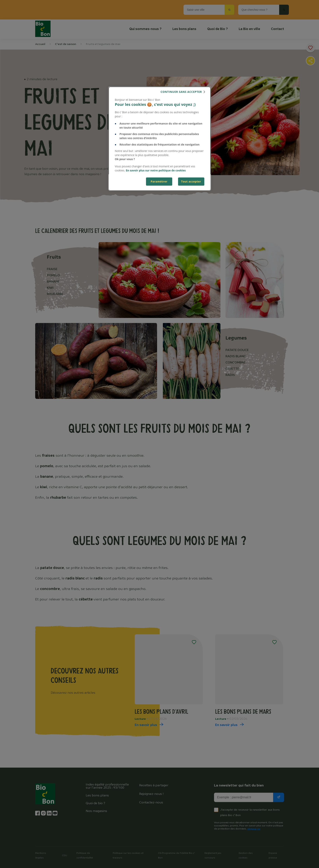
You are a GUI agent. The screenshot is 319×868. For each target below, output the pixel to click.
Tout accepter (191, 181)
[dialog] (160, 139)
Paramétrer (159, 181)
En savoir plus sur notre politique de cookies (156, 170)
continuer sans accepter (181, 92)
